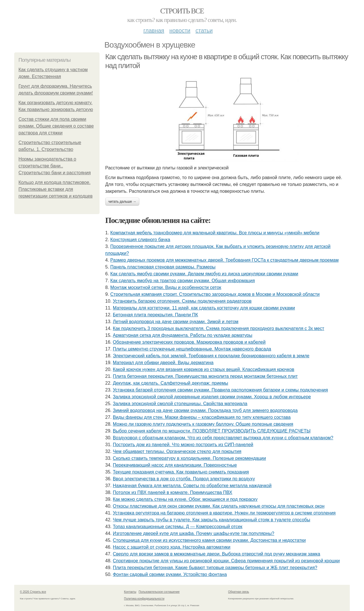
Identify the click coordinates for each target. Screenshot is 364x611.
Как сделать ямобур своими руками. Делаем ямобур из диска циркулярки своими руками (204, 274)
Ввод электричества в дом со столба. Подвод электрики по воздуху (184, 479)
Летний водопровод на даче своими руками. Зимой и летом (176, 322)
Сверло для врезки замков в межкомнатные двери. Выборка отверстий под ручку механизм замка (217, 554)
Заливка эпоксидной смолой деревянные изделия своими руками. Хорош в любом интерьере (212, 397)
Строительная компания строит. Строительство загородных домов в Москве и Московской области (215, 294)
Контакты (130, 592)
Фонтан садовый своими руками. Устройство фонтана (170, 574)
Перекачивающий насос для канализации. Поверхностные (175, 465)
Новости (180, 30)
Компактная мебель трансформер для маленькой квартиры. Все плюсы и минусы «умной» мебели (215, 233)
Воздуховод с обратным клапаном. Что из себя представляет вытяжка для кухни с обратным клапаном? (223, 438)
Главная (154, 30)
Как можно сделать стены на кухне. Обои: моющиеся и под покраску (185, 499)
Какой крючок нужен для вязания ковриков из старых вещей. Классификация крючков (204, 369)
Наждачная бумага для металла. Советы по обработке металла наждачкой (192, 486)
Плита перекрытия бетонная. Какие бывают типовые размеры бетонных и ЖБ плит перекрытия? (215, 568)
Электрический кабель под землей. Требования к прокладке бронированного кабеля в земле (211, 356)
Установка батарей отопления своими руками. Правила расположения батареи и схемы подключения (221, 390)
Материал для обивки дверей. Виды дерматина (163, 363)
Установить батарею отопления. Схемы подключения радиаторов (182, 301)
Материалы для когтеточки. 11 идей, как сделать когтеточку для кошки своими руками (204, 308)
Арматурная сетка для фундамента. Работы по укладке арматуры (183, 335)
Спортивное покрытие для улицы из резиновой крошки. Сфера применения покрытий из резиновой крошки (226, 561)
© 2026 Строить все (33, 592)
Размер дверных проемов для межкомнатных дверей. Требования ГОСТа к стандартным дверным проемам (225, 260)
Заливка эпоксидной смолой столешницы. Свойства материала (180, 404)
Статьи (204, 30)
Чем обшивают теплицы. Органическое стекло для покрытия (177, 451)
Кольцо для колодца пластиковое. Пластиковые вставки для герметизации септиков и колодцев (55, 189)
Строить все (182, 11)
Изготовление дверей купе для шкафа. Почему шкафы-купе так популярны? (194, 533)
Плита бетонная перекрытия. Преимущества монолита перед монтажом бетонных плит (205, 376)
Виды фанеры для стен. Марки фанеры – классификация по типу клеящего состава (202, 417)
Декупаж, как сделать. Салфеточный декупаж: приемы (171, 383)
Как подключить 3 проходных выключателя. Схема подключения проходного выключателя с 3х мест (219, 328)
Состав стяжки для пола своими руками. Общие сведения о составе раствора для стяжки (56, 126)
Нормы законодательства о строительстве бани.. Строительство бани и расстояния (55, 166)
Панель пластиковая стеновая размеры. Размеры (163, 267)
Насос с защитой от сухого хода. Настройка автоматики (172, 547)
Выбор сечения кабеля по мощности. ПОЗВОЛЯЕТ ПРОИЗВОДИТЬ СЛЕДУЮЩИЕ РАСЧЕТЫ (212, 431)
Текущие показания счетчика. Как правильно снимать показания (181, 472)
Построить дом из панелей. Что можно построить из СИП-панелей (183, 445)
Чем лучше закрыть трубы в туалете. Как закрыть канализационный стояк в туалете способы (212, 520)
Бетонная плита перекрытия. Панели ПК (156, 315)
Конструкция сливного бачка (140, 240)
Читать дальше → (122, 202)
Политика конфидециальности (144, 599)
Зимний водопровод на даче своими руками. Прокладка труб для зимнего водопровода (205, 410)
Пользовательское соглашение (159, 592)
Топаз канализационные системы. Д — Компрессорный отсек (178, 527)
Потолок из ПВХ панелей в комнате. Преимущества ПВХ (173, 492)
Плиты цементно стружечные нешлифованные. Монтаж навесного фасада (192, 349)
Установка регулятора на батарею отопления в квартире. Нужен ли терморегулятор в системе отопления (224, 513)
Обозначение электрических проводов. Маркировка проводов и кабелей (189, 342)
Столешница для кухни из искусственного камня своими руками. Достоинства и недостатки (209, 540)
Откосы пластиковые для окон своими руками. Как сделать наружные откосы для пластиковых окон (219, 506)
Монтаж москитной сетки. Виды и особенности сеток (166, 287)
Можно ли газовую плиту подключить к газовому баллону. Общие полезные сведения (203, 424)
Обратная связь (239, 592)
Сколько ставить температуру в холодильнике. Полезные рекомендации (190, 458)
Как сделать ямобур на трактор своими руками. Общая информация (183, 281)
